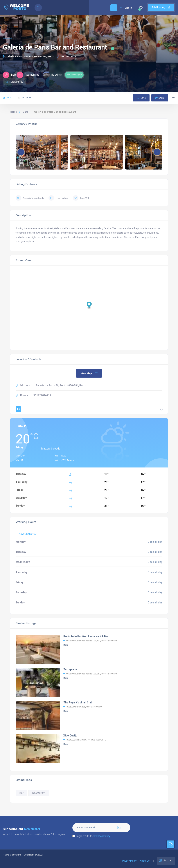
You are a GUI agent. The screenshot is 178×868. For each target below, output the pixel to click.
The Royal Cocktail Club (78, 703)
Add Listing (161, 7)
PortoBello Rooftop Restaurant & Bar (86, 636)
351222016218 (66, 56)
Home (13, 112)
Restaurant (39, 793)
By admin (53, 75)
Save (141, 98)
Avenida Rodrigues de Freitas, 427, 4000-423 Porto (90, 641)
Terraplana (70, 669)
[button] (157, 152)
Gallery (24, 98)
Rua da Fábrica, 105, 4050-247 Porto (83, 707)
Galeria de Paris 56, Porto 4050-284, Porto (28, 56)
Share (160, 98)
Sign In (126, 8)
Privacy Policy (102, 836)
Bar (21, 793)
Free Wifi (81, 198)
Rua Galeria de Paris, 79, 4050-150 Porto (85, 740)
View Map (89, 373)
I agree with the (91, 836)
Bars (26, 112)
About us (145, 861)
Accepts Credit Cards (30, 198)
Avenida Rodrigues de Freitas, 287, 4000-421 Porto (90, 674)
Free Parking (58, 198)
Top (7, 98)
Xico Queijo (70, 736)
